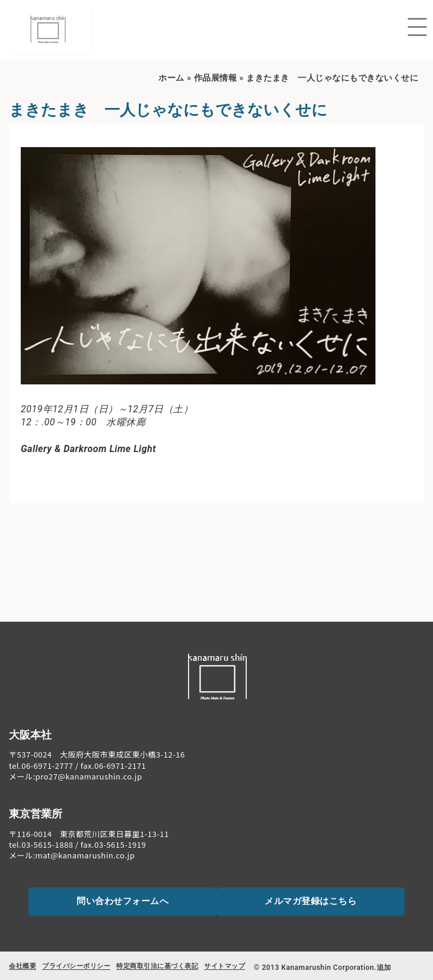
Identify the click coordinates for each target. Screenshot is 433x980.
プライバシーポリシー (76, 966)
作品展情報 (216, 78)
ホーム (171, 78)
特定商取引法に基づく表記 (157, 966)
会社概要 (23, 966)
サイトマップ (225, 966)
